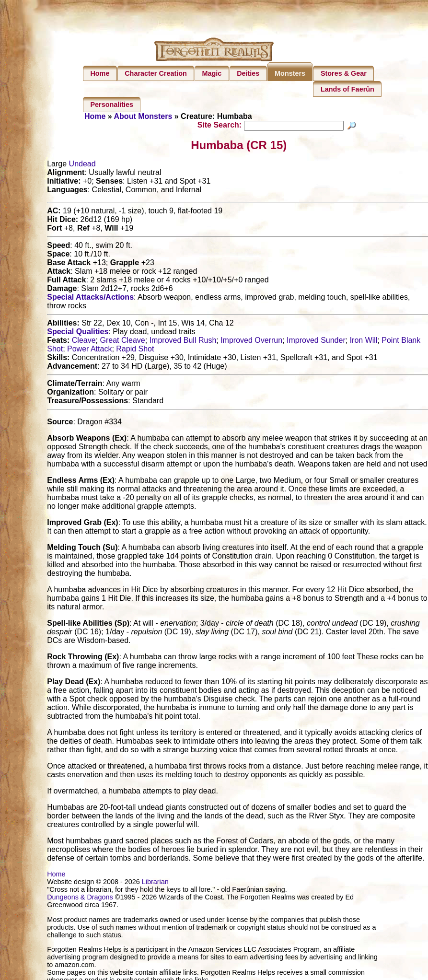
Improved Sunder (316, 342)
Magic (212, 73)
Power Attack (89, 350)
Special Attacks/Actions (90, 298)
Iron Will (364, 342)
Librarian (155, 883)
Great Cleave (123, 342)
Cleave (84, 342)
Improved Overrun (251, 342)
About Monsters (143, 116)
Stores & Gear (344, 73)
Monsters (290, 73)
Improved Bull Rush (183, 342)
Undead (82, 165)
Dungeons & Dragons (80, 898)
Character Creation (156, 73)
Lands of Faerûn (347, 89)
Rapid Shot (135, 350)
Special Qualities (78, 333)
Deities (248, 73)
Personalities (112, 105)
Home (100, 73)
